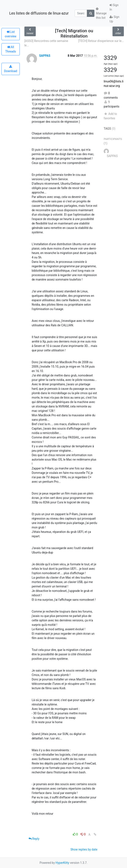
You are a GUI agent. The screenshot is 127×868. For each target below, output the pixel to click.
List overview (11, 34)
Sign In (114, 7)
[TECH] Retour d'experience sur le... (101, 41)
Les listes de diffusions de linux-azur (39, 13)
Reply (34, 839)
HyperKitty (62, 863)
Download (11, 69)
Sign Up (114, 19)
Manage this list (101, 13)
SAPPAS (45, 56)
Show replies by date (84, 849)
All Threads (11, 49)
